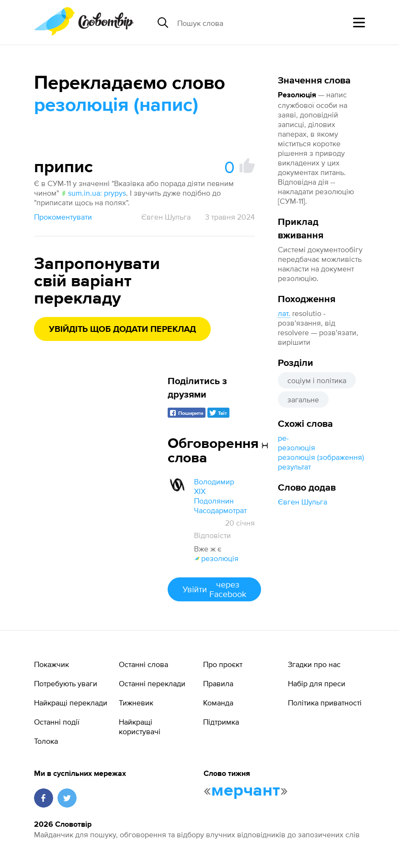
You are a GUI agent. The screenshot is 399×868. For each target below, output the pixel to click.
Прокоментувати (63, 217)
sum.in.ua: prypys (93, 193)
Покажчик (51, 664)
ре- (283, 438)
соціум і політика (317, 380)
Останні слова (143, 664)
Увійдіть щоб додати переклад (122, 329)
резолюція (296, 447)
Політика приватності (325, 703)
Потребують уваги (66, 683)
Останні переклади (152, 683)
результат (294, 467)
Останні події (57, 722)
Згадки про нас (314, 664)
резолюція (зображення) (321, 457)
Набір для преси (317, 683)
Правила (218, 683)
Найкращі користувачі (140, 727)
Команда (218, 703)
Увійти (214, 589)
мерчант (246, 791)
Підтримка (221, 722)
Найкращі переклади (71, 703)
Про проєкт (223, 664)
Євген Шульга (302, 502)
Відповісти (212, 535)
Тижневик (136, 703)
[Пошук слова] (251, 23)
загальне (303, 399)
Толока (46, 741)
